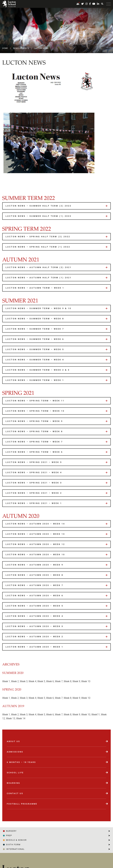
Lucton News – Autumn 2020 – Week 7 (34, 585)
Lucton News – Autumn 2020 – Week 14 (35, 524)
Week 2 (15, 681)
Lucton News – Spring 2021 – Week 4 (34, 472)
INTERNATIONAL (15, 849)
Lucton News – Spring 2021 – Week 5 (34, 462)
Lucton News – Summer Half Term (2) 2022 (38, 206)
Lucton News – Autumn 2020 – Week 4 (34, 616)
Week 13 (11, 718)
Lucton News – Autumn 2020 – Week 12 (35, 544)
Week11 (96, 715)
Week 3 (24, 681)
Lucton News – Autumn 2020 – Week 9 (34, 565)
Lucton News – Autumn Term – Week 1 (35, 288)
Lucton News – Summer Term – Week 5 (35, 349)
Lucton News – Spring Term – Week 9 (34, 421)
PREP (9, 835)
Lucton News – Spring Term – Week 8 (34, 431)
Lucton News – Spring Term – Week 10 (35, 411)
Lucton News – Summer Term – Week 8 (35, 319)
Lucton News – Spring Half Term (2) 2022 (38, 237)
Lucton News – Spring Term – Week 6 (34, 452)
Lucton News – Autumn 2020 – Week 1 (34, 647)
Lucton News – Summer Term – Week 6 (35, 339)
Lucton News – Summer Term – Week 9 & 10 (38, 308)
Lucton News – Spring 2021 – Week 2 (34, 493)
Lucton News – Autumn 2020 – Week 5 (34, 606)
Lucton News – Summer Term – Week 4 (35, 360)
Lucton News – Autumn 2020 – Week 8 (34, 575)
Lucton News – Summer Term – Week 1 (35, 380)
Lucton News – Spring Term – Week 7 (34, 442)
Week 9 (76, 681)
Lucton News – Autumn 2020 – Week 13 (35, 534)
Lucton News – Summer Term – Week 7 (35, 329)
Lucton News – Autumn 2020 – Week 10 (35, 555)
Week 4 (32, 681)
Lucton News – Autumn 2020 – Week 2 (34, 637)
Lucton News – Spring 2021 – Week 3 (34, 483)
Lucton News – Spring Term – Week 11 (35, 401)
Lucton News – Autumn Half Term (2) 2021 (39, 267)
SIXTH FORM (13, 845)
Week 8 (68, 681)
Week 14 (21, 718)
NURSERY (11, 831)
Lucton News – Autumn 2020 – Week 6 (34, 596)
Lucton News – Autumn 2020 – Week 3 (34, 626)
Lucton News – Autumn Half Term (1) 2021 (39, 278)
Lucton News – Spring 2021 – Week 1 (34, 503)
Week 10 (86, 681)
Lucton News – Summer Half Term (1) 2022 (38, 216)
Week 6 (50, 681)
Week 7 (59, 681)
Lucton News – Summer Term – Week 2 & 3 (38, 370)
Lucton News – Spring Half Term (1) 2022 (38, 247)
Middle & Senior (16, 840)
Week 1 (6, 681)
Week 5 (41, 681)
